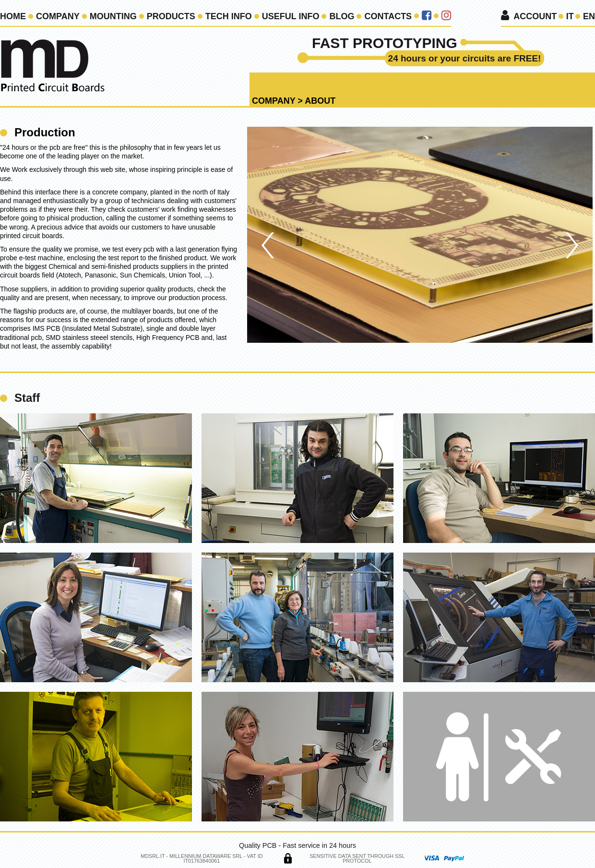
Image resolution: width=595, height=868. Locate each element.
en (589, 16)
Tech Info (229, 16)
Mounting (113, 16)
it (570, 16)
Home (13, 16)
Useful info (291, 16)
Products (171, 16)
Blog (342, 16)
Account (535, 16)
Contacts (388, 16)
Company (58, 16)
